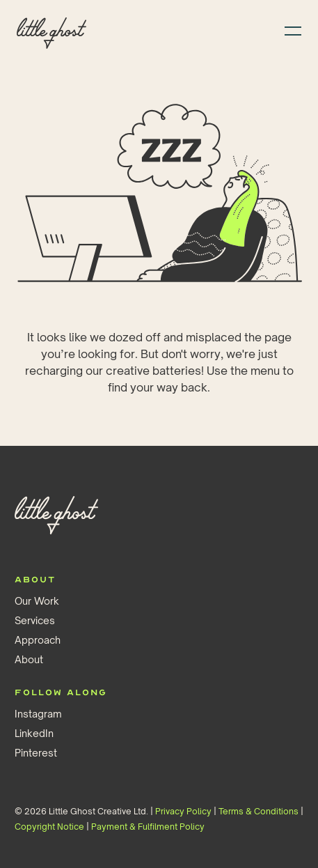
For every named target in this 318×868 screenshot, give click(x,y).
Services (35, 620)
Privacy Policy (183, 811)
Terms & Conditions (259, 811)
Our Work (37, 601)
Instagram (38, 714)
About (29, 659)
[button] (289, 29)
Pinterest (36, 753)
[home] (51, 30)
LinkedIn (34, 733)
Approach (38, 640)
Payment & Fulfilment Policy (148, 827)
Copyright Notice (49, 827)
